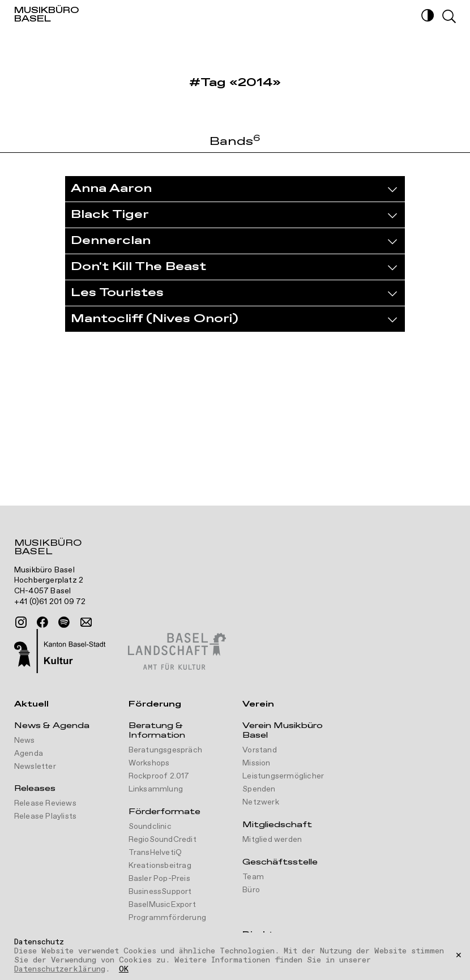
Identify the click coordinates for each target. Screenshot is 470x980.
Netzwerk (261, 802)
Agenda (29, 754)
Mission (256, 763)
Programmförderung (167, 918)
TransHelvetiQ (155, 853)
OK (124, 970)
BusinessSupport (160, 892)
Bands (235, 142)
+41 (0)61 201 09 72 (50, 602)
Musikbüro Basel (48, 549)
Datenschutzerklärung (60, 969)
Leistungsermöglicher (283, 776)
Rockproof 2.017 (159, 776)
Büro (251, 890)
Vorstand (260, 750)
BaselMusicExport (162, 905)
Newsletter (35, 767)
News (25, 741)
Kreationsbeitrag (160, 866)
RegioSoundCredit (163, 840)
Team (253, 877)
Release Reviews (45, 803)
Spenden (259, 789)
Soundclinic (150, 827)
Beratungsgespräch (165, 750)
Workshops (149, 763)
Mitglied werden (272, 840)
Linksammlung (156, 789)
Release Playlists (45, 816)
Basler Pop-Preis (159, 879)
